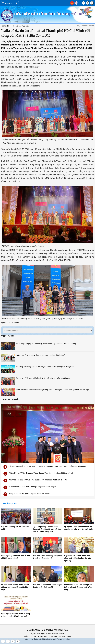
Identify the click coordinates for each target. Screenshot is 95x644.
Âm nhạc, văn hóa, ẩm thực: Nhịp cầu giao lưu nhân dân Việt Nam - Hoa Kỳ (38, 480)
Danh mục (7, 3)
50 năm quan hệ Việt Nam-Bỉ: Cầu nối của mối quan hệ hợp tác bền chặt (15, 587)
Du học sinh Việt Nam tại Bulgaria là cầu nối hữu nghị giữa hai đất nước (43, 378)
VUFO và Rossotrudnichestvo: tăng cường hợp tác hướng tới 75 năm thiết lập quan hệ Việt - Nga (53, 390)
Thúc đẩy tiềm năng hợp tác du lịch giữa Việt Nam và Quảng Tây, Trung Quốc (45, 367)
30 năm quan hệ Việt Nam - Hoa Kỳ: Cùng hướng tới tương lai (33, 487)
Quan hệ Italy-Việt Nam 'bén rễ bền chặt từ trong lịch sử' (15, 557)
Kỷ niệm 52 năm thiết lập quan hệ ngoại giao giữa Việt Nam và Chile (78, 528)
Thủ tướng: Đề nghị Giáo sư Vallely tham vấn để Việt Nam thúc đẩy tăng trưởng (46, 344)
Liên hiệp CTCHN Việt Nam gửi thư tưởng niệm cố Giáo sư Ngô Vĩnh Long (79, 587)
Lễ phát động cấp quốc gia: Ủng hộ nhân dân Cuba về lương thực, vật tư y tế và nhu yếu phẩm (47, 466)
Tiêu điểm (8, 336)
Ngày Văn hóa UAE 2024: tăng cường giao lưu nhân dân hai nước (41, 355)
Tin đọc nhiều (11, 400)
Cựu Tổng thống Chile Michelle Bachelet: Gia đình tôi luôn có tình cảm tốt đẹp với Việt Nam (47, 529)
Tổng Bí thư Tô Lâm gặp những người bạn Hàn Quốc (29, 493)
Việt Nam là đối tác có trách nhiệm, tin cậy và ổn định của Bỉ (47, 586)
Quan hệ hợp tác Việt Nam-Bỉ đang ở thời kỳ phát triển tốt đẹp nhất (16, 615)
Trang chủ (5, 26)
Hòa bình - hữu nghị (21, 26)
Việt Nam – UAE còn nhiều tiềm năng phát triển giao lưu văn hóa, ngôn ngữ (78, 558)
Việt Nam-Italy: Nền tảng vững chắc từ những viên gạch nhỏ (47, 557)
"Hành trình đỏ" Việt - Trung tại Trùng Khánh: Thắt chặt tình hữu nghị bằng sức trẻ (41, 473)
